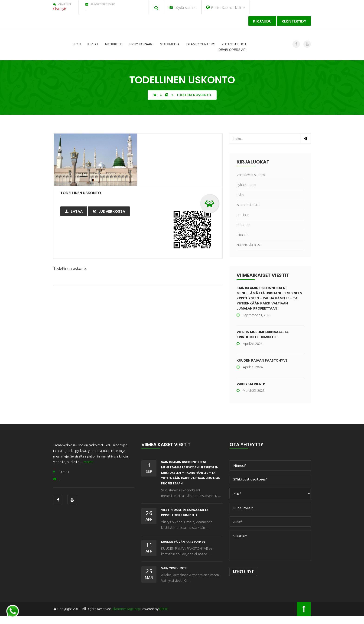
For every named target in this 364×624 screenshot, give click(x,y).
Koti (77, 44)
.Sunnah (242, 235)
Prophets (244, 225)
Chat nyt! (60, 9)
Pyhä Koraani (246, 185)
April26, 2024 (250, 349)
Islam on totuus (248, 205)
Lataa (74, 211)
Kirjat (93, 44)
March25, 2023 (251, 396)
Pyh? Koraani (141, 44)
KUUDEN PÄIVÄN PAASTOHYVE (264, 365)
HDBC (164, 617)
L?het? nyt (245, 577)
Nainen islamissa (249, 245)
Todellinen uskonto (85, 193)
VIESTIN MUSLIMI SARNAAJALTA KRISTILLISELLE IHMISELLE (265, 339)
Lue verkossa (109, 211)
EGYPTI (62, 477)
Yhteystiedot (234, 44)
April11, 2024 (250, 372)
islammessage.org (126, 617)
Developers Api (232, 50)
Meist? (88, 467)
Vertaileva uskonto (251, 175)
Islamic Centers (200, 44)
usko (240, 195)
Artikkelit (114, 44)
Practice (243, 215)
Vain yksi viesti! (252, 389)
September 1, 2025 (254, 320)
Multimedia (170, 44)
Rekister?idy (294, 21)
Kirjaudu (262, 21)
